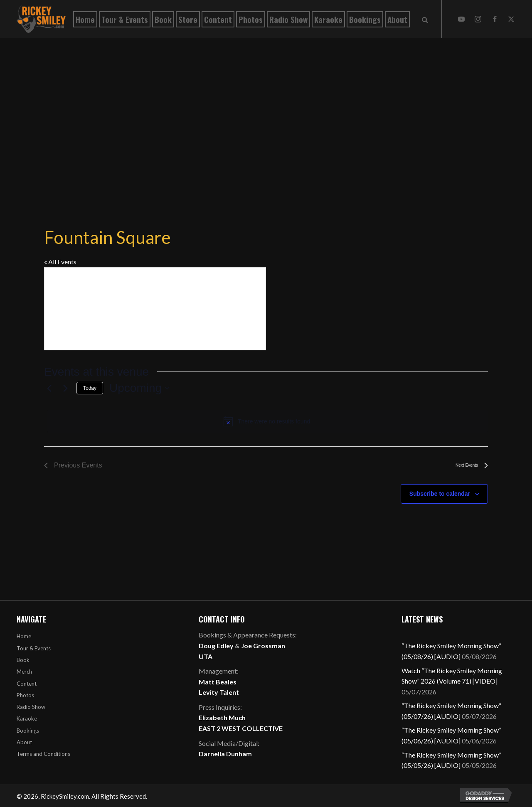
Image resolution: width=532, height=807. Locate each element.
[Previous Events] (49, 388)
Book (23, 660)
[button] (461, 19)
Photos (25, 695)
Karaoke (27, 718)
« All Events (60, 262)
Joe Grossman (263, 646)
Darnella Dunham (225, 754)
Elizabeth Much (222, 717)
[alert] (268, 421)
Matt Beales (218, 682)
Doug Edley (216, 646)
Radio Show (31, 707)
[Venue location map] (155, 309)
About (24, 742)
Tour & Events (34, 648)
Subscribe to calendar (440, 494)
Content (27, 684)
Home (24, 636)
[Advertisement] (266, 117)
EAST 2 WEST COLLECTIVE (241, 728)
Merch (24, 672)
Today (90, 388)
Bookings (28, 731)
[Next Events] (65, 388)
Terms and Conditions (43, 754)
